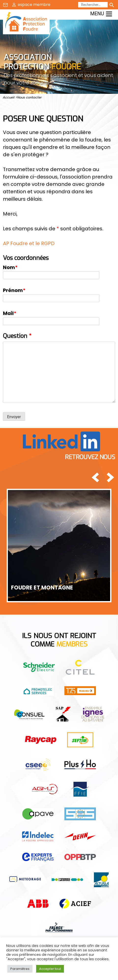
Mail (10, 313)
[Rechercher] (93, 5)
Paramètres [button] (20, 969)
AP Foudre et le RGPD (29, 243)
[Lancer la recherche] (111, 5)
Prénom (14, 290)
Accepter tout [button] (50, 969)
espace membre (34, 5)
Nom (10, 267)
